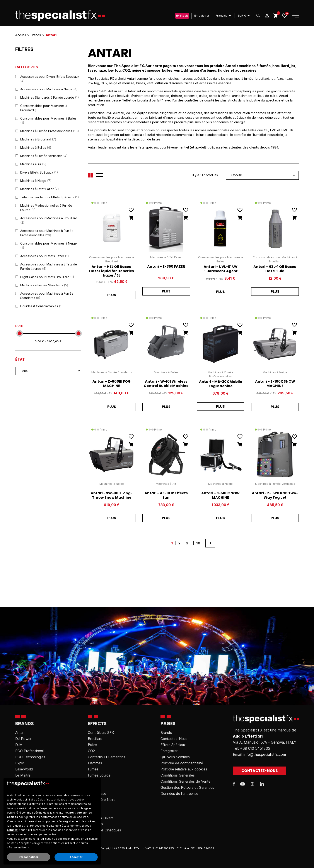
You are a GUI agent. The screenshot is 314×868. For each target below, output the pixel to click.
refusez (12, 830)
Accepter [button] (76, 857)
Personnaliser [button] (29, 857)
